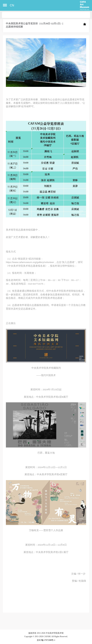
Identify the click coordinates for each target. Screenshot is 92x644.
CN (12, 5)
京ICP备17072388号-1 (46, 640)
